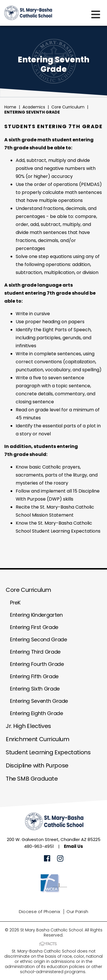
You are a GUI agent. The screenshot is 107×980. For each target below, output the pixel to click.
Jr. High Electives (28, 726)
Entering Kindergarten (36, 615)
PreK (15, 603)
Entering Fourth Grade (37, 664)
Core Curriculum (68, 107)
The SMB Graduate (32, 779)
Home (10, 107)
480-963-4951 (39, 846)
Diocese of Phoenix (40, 911)
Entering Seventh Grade (32, 112)
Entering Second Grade (38, 639)
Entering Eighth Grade (36, 713)
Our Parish (77, 911)
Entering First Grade (34, 627)
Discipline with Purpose (37, 765)
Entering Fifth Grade (34, 676)
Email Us (73, 846)
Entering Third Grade (35, 652)
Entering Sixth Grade (35, 689)
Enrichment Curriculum (38, 739)
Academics (34, 107)
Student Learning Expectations (48, 752)
